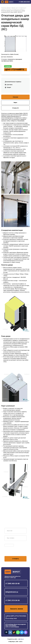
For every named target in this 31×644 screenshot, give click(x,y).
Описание (15, 97)
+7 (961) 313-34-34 (12, 600)
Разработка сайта (12, 639)
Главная (4, 8)
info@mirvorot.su (12, 592)
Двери (9, 8)
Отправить (16, 559)
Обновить (8, 543)
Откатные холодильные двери (15, 9)
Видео (15, 102)
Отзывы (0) (15, 108)
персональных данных (11, 553)
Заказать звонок (17, 609)
